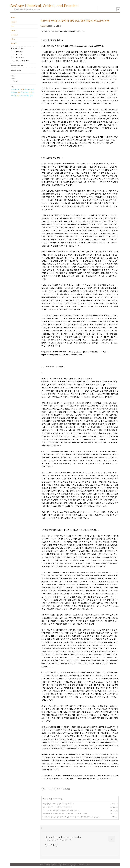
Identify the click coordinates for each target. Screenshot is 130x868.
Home (13, 17)
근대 (18, 96)
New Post (14, 43)
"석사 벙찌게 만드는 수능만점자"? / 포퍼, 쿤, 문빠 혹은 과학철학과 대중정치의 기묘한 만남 (71, 817)
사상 (13, 89)
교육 (21, 96)
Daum (64, 864)
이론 (14, 96)
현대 (23, 89)
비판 (29, 89)
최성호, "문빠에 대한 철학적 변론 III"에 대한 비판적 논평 (60, 810)
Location (14, 22)
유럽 (30, 93)
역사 (33, 89)
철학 (16, 89)
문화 (13, 93)
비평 (26, 89)
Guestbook (15, 35)
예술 (28, 96)
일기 (19, 89)
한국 (19, 93)
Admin (13, 39)
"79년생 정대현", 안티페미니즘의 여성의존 (56, 807)
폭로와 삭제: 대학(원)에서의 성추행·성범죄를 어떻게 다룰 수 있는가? (64, 814)
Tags (13, 26)
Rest (89, 864)
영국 (16, 93)
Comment (44, 26)
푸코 (27, 93)
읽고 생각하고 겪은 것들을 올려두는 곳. (59, 840)
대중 (24, 96)
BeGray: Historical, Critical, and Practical (44, 6)
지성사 (23, 93)
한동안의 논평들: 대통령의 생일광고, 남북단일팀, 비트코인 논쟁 (75, 21)
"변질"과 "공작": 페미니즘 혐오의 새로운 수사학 (57, 804)
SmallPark (79, 864)
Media (13, 30)
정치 (31, 96)
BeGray (43, 864)
